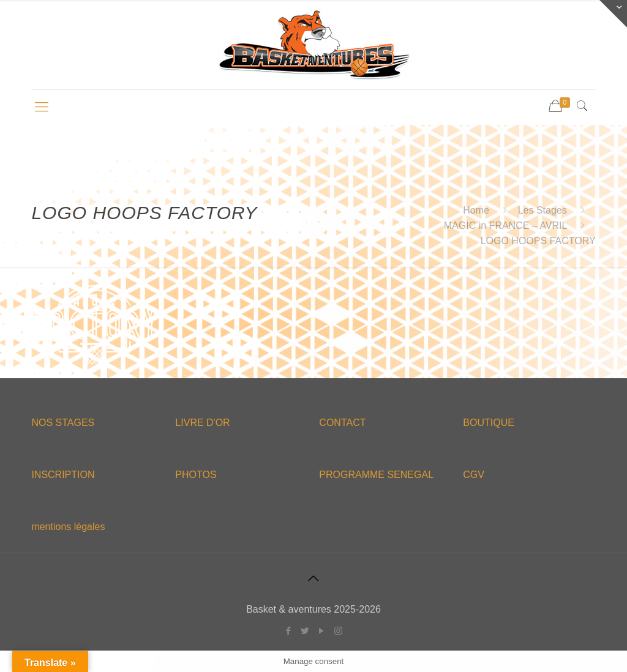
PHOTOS (196, 475)
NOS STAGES (63, 423)
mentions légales (68, 527)
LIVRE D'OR (202, 423)
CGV (474, 475)
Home (476, 210)
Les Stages (543, 210)
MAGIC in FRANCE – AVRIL (505, 226)
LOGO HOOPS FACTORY (538, 241)
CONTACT (342, 423)
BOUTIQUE (489, 423)
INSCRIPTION (63, 475)
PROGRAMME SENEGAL (376, 475)
